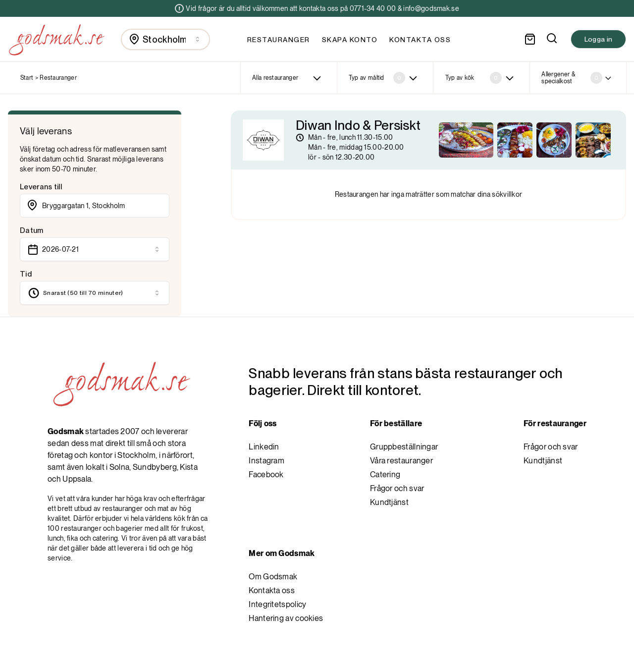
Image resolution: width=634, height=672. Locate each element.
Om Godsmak (273, 577)
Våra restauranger (401, 461)
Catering (385, 475)
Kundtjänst (389, 502)
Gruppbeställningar (404, 447)
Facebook (266, 475)
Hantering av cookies (286, 618)
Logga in (598, 39)
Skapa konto (350, 40)
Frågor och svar (397, 488)
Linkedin (264, 447)
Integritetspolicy (277, 604)
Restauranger (279, 40)
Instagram (266, 461)
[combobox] (165, 39)
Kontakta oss (420, 40)
